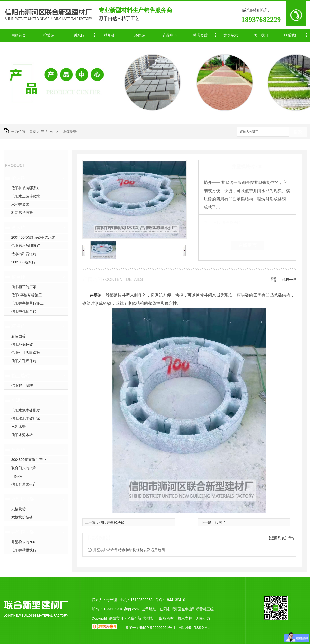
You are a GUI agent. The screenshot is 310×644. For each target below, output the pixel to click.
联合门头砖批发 (24, 468)
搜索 (298, 132)
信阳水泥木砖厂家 (26, 418)
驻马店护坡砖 (22, 213)
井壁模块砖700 (23, 542)
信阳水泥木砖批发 (26, 410)
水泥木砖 (21, 400)
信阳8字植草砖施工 (27, 295)
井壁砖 (95, 295)
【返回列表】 (278, 538)
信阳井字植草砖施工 (27, 303)
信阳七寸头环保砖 (26, 353)
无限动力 (203, 618)
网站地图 (185, 628)
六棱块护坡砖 (22, 517)
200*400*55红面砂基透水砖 (33, 237)
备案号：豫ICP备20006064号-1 (150, 628)
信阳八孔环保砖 (24, 361)
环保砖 (140, 35)
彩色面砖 (18, 336)
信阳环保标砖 (22, 344)
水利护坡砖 (20, 204)
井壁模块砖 (68, 132)
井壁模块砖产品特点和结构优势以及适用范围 (129, 550)
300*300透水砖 (23, 262)
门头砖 (17, 476)
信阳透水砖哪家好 (26, 246)
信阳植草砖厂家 (24, 287)
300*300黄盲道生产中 (29, 460)
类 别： (213, 222)
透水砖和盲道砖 (24, 254)
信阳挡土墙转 (22, 386)
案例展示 (231, 35)
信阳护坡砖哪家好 (26, 188)
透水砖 (79, 35)
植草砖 (109, 35)
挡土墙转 (21, 376)
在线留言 (247, 245)
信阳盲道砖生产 (24, 484)
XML (206, 628)
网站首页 (18, 35)
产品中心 (170, 35)
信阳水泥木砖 (22, 435)
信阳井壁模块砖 (24, 550)
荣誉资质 (200, 35)
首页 (33, 132)
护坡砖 (49, 35)
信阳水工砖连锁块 (26, 196)
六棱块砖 (18, 509)
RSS (198, 628)
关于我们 (261, 35)
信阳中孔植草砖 (24, 311)
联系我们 (291, 35)
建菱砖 (18, 450)
